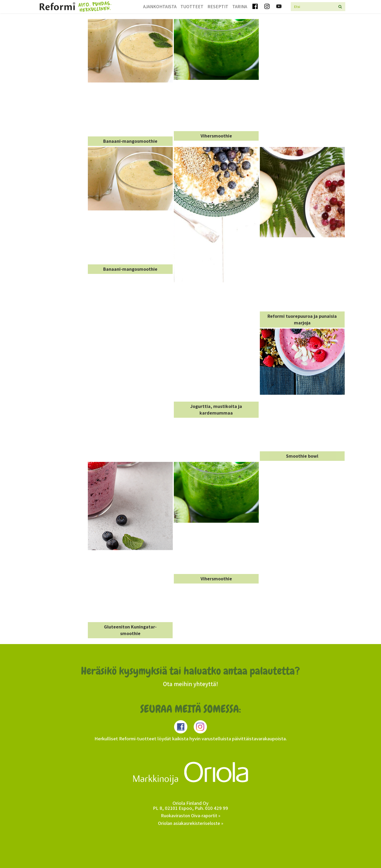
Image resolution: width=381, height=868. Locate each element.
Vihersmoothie (216, 136)
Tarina (240, 6)
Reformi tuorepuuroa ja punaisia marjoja (302, 320)
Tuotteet (192, 6)
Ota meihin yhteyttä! (190, 684)
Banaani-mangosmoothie (130, 141)
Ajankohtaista (160, 6)
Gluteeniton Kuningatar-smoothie (130, 630)
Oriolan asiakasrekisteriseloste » (191, 823)
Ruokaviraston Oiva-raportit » (191, 816)
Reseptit (218, 6)
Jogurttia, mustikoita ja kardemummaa (216, 410)
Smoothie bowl (302, 456)
